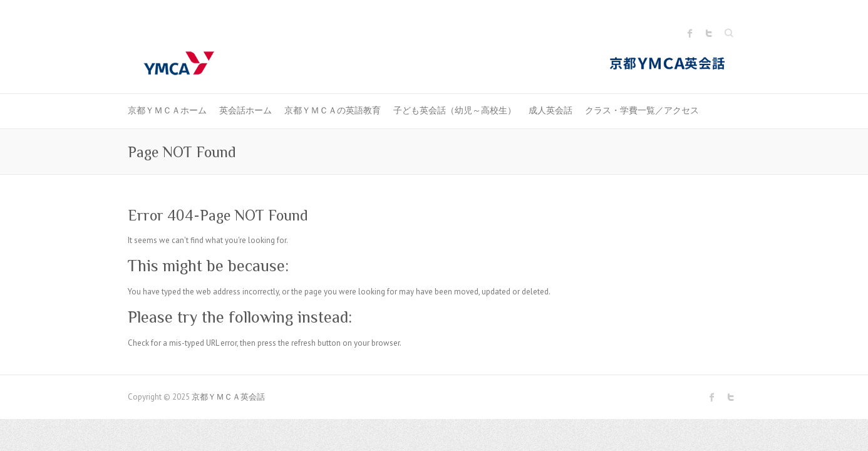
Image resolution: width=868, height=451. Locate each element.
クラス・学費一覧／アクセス (642, 110)
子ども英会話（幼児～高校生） (455, 110)
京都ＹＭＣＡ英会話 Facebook (690, 33)
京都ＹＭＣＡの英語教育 (333, 110)
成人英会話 (550, 110)
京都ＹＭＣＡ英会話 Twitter (709, 33)
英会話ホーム (245, 110)
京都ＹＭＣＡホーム (167, 110)
